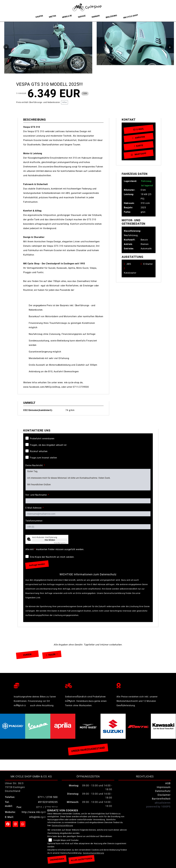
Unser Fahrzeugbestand (88, 749)
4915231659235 (48, 802)
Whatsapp (139, 154)
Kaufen (39, 17)
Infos (64, 102)
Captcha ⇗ (61, 543)
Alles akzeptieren (81, 859)
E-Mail (139, 129)
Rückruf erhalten (39, 451)
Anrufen (139, 137)
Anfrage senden (37, 565)
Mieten (52, 17)
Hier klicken (50, 540)
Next (170, 47)
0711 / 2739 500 (48, 797)
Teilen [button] (51, 655)
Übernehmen (57, 859)
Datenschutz (163, 791)
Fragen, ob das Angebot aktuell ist (48, 445)
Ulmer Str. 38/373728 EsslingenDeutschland (15, 787)
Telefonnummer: (34, 521)
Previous (6, 47)
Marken (96, 17)
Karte (139, 146)
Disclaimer (164, 795)
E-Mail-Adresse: (35, 508)
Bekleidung (111, 17)
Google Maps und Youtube (66, 840)
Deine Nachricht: (35, 465)
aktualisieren (163, 803)
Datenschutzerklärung (52, 598)
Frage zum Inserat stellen (43, 458)
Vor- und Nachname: (37, 495)
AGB (168, 783)
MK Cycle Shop (131, 17)
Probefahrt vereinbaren (42, 439)
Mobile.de (67, 17)
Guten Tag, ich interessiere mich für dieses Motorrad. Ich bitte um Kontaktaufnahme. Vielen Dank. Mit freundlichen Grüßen (88, 480)
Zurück (28, 655)
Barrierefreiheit (161, 799)
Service (82, 17)
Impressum (164, 787)
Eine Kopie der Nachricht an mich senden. (52, 557)
